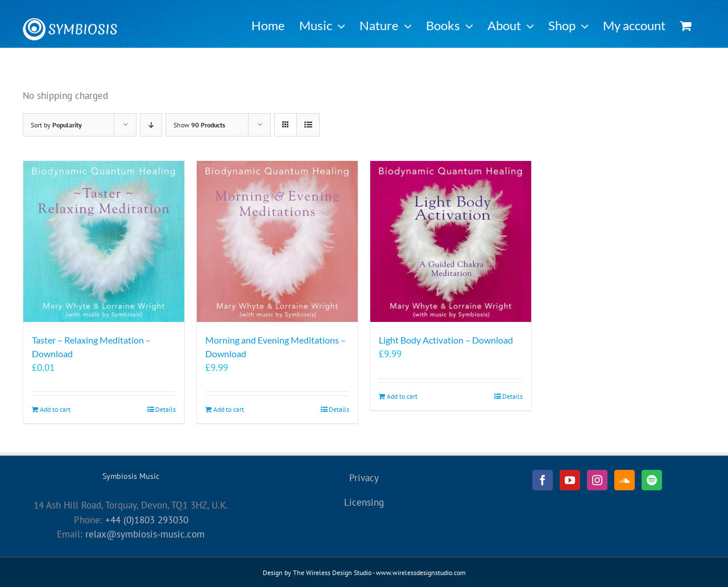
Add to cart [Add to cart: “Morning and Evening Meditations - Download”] (229, 409)
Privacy (364, 478)
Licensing (364, 502)
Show (199, 125)
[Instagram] (597, 480)
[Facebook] (543, 480)
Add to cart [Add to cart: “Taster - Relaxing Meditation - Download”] (55, 409)
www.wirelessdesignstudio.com (421, 572)
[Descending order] (151, 125)
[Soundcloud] (624, 480)
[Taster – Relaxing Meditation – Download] (104, 241)
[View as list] (308, 125)
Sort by (56, 125)
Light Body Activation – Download (446, 340)
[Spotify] (652, 480)
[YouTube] (570, 480)
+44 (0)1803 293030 (147, 520)
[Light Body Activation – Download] (451, 241)
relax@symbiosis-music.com (145, 534)
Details (166, 409)
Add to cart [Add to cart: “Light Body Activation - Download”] (402, 396)
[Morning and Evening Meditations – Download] (277, 241)
